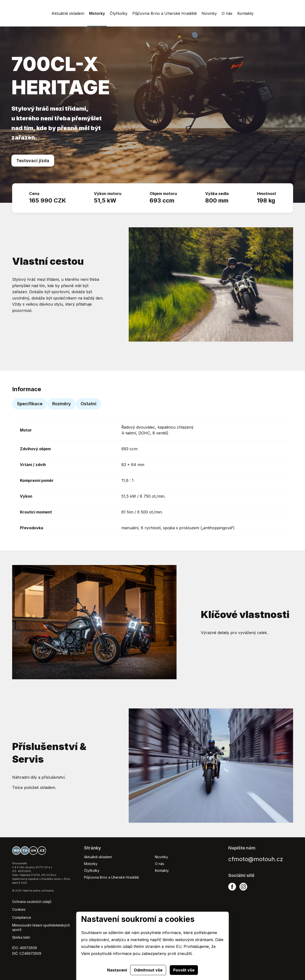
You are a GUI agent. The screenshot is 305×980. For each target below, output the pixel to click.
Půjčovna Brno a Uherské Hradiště (111, 877)
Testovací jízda (33, 161)
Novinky (161, 857)
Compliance (22, 917)
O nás (160, 864)
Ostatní (89, 404)
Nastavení (117, 970)
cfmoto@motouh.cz (256, 859)
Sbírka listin (21, 937)
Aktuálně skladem (98, 857)
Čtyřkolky (92, 870)
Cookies (19, 909)
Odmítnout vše (148, 970)
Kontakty (162, 870)
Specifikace (30, 404)
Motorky (91, 864)
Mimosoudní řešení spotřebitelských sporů (41, 927)
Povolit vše (184, 970)
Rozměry (62, 404)
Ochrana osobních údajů (32, 902)
